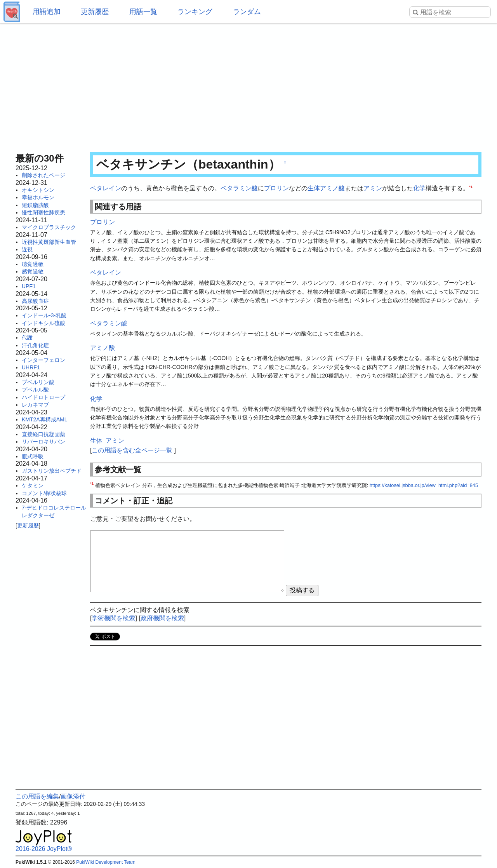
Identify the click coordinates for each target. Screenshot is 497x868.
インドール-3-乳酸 (44, 315)
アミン (373, 188)
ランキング (195, 12)
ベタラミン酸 (239, 188)
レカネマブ (35, 405)
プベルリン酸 (38, 382)
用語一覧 (143, 12)
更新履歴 (95, 12)
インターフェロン (43, 360)
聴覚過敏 (33, 264)
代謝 (27, 337)
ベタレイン (106, 188)
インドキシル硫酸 (43, 323)
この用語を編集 (37, 796)
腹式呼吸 (33, 456)
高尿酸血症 (35, 301)
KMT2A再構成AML (44, 419)
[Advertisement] (248, 85)
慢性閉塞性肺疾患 (43, 212)
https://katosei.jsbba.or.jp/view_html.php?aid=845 (424, 485)
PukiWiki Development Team (106, 862)
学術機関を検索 (113, 618)
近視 (27, 249)
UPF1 (29, 286)
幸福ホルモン (38, 197)
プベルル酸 (35, 390)
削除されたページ (43, 175)
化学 (419, 188)
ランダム (247, 12)
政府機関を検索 (162, 618)
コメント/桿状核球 (44, 493)
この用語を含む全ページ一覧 (132, 450)
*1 (471, 187)
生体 (314, 188)
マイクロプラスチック (49, 227)
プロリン (276, 188)
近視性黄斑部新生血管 (49, 242)
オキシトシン (38, 190)
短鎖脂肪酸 (35, 205)
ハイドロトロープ (43, 397)
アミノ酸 (332, 188)
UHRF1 (31, 367)
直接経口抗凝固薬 (43, 434)
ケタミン (33, 485)
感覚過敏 (33, 271)
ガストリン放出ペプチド (52, 471)
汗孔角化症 (35, 345)
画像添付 (73, 796)
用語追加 (47, 12)
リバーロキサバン (43, 442)
